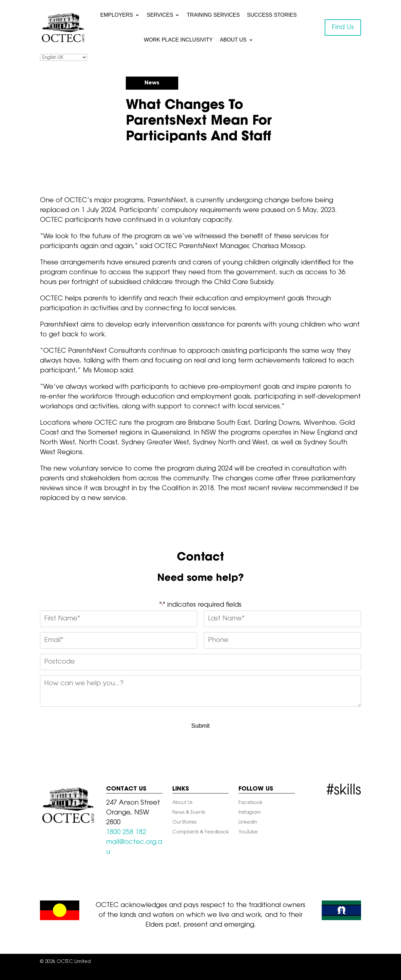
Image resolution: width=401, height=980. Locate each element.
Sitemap (156, 962)
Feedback (321, 962)
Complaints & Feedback (200, 832)
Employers (117, 15)
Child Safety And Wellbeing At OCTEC (240, 962)
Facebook (250, 803)
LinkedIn (248, 823)
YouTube (248, 832)
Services (160, 15)
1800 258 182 (126, 832)
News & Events (189, 813)
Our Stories (184, 823)
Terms (296, 962)
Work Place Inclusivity (178, 40)
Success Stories (272, 15)
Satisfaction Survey (168, 972)
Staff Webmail (212, 972)
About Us (233, 40)
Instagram (250, 813)
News (152, 83)
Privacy (181, 962)
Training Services (213, 15)
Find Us (343, 27)
